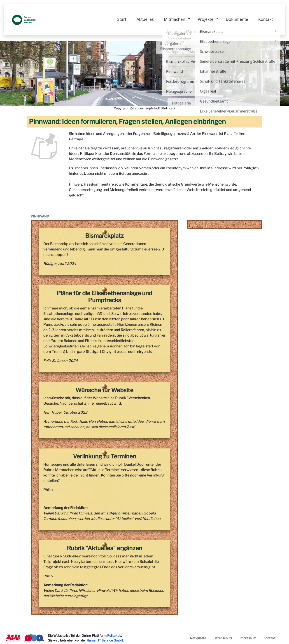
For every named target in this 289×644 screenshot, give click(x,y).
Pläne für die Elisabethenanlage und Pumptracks (104, 297)
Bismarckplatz (104, 236)
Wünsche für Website (104, 390)
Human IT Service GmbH (105, 640)
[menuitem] (198, 638)
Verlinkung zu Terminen (105, 456)
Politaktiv (114, 636)
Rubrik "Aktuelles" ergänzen (105, 548)
